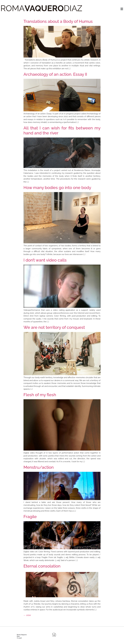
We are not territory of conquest (54, 327)
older (27, 615)
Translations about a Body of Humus (58, 21)
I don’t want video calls (45, 260)
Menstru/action (39, 467)
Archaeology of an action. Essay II (55, 74)
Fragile (30, 517)
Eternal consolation (42, 566)
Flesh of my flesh (40, 395)
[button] (122, 9)
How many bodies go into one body (57, 188)
